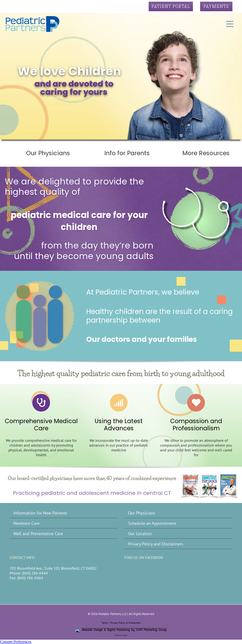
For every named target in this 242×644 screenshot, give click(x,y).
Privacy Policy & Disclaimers (125, 623)
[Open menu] (230, 24)
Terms (104, 623)
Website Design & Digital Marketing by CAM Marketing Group (124, 630)
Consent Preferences (16, 642)
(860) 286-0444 (35, 573)
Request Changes (121, 635)
